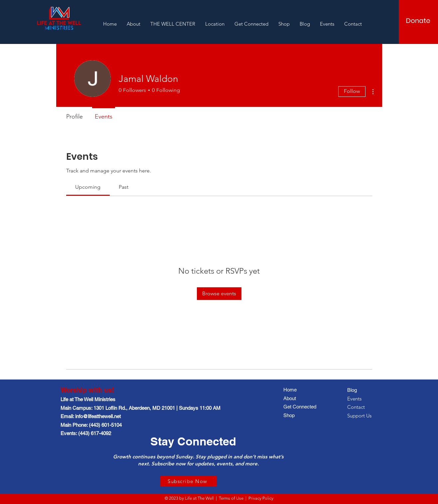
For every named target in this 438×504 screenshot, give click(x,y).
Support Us (359, 416)
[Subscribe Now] (188, 481)
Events (354, 399)
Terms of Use (231, 498)
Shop (289, 415)
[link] (88, 187)
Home (290, 390)
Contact (356, 407)
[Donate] (418, 21)
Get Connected (300, 407)
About (290, 398)
